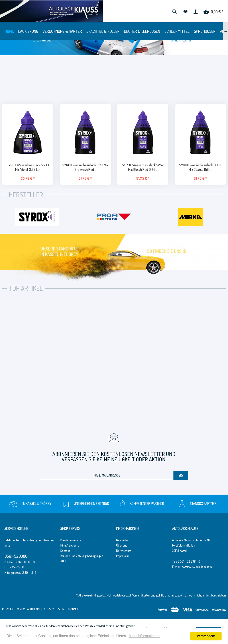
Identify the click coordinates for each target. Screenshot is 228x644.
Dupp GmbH (72, 609)
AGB (63, 561)
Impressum (123, 556)
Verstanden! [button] (206, 636)
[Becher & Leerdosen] (142, 31)
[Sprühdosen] (205, 31)
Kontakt (65, 551)
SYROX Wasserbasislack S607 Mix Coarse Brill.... (200, 167)
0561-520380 (16, 556)
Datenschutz (124, 551)
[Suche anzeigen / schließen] (174, 11)
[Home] (9, 31)
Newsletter (122, 540)
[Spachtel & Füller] (103, 31)
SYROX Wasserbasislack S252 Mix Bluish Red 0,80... (143, 167)
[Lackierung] (28, 31)
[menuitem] (174, 11)
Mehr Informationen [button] (144, 636)
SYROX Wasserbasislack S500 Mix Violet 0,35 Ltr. (28, 167)
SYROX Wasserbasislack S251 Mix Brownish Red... (85, 167)
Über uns (122, 545)
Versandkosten (141, 595)
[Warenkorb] (214, 11)
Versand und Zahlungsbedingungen (82, 556)
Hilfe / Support (69, 545)
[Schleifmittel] (177, 31)
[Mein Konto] (196, 11)
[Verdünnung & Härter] (62, 31)
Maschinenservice (71, 540)
